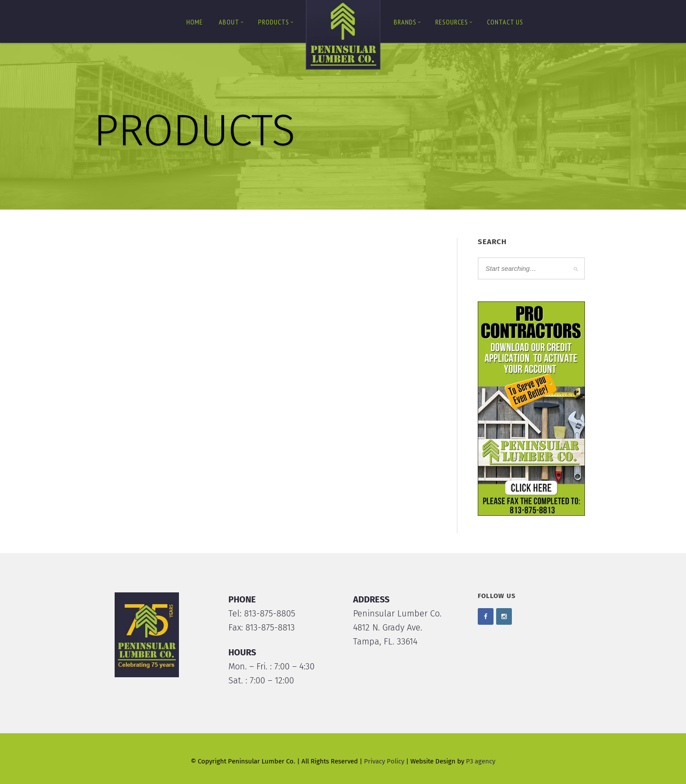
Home (195, 22)
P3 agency (481, 761)
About (231, 22)
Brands (407, 22)
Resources (454, 22)
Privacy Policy (384, 761)
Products (276, 22)
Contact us (505, 22)
